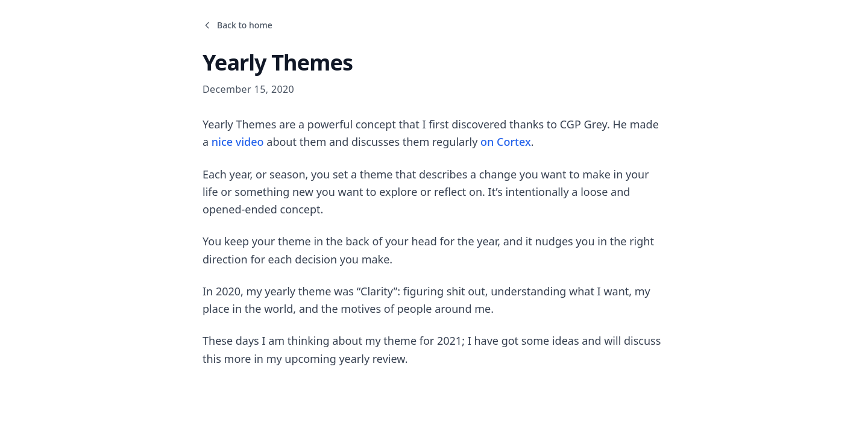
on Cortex (506, 142)
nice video (238, 142)
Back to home (237, 25)
